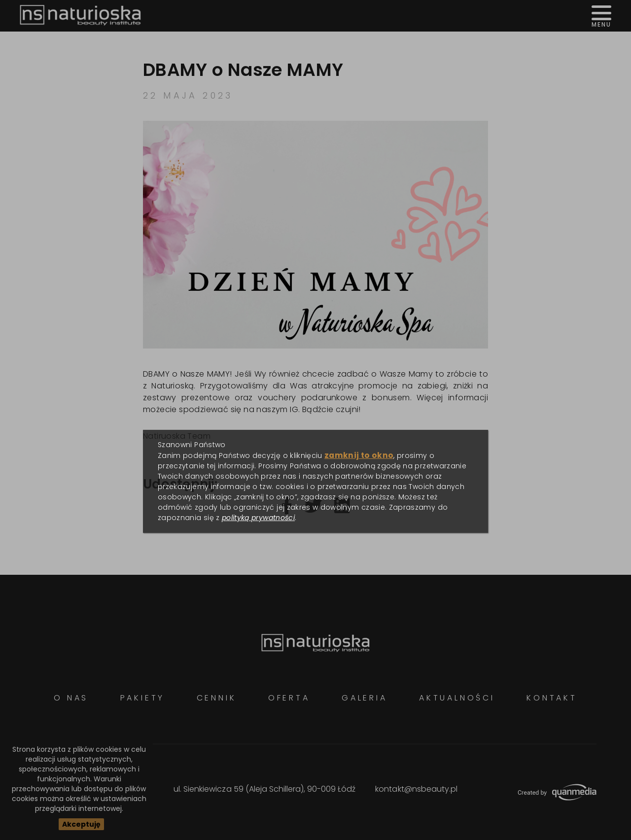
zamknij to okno (359, 455)
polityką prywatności (258, 518)
